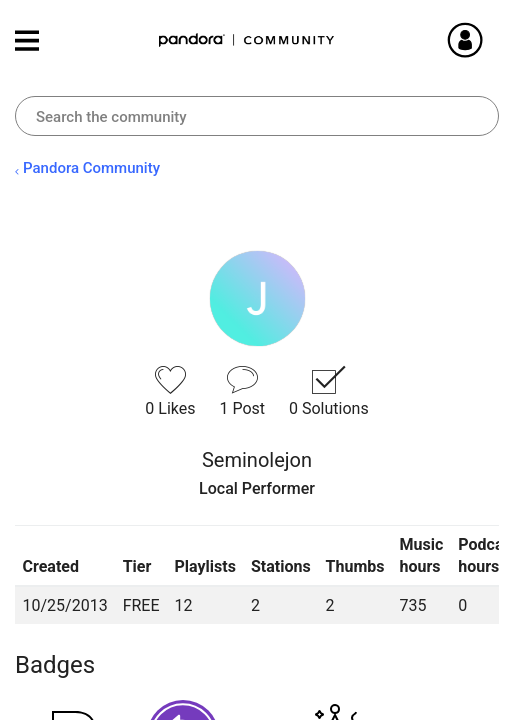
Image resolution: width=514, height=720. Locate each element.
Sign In (489, 40)
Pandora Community (247, 40)
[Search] (257, 116)
